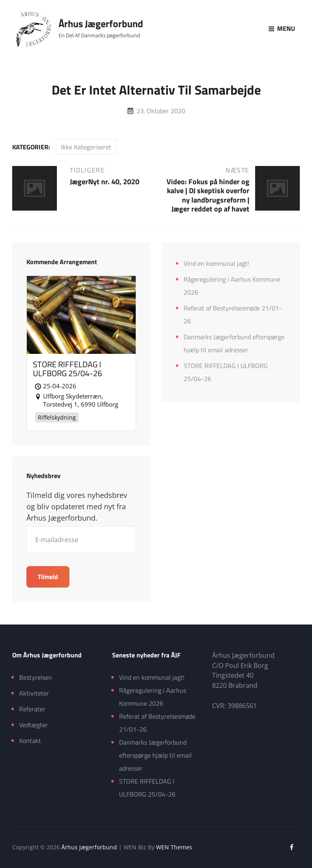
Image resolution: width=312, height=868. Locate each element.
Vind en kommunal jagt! (216, 263)
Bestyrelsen (36, 677)
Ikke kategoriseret (86, 147)
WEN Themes (174, 847)
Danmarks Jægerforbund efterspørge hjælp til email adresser (155, 755)
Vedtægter (34, 725)
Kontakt (30, 741)
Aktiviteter (34, 693)
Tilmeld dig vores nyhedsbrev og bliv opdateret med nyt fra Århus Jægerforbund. (77, 506)
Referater (32, 709)
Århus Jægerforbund (101, 24)
